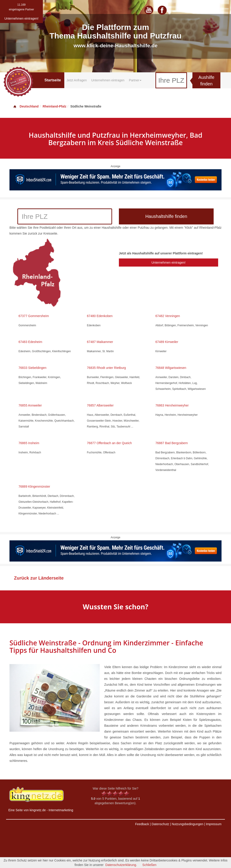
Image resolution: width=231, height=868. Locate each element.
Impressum (214, 824)
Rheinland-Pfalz (54, 106)
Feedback (142, 824)
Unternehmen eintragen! (168, 263)
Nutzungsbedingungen (187, 824)
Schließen (149, 865)
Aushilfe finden (206, 81)
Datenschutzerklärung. (121, 865)
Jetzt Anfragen (77, 80)
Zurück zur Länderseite (39, 578)
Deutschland (26, 106)
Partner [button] (135, 80)
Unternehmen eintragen (108, 80)
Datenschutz (160, 824)
